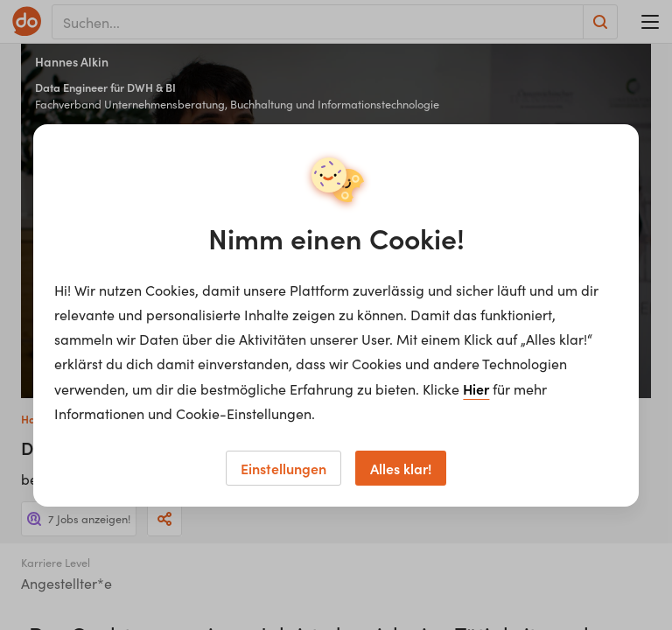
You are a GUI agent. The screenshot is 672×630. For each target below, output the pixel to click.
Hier (476, 388)
